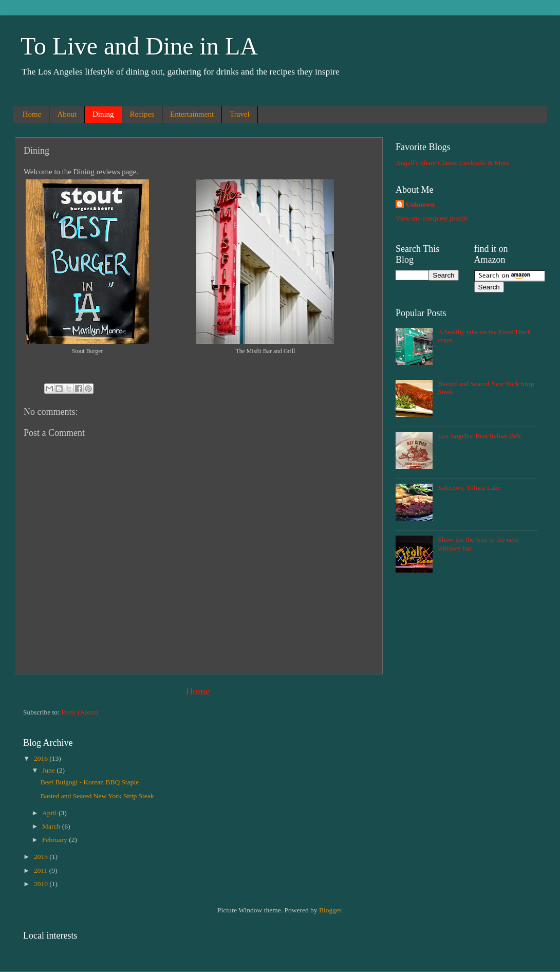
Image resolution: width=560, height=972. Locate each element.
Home (32, 114)
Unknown (420, 204)
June (49, 770)
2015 (42, 857)
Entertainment (192, 114)
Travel (240, 114)
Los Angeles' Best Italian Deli (479, 436)
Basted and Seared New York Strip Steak (97, 796)
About (67, 114)
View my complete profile (432, 218)
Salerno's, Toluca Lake (469, 488)
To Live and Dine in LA (139, 46)
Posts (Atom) (80, 712)
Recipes (142, 114)
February (55, 840)
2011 (42, 870)
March (52, 826)
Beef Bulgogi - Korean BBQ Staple (90, 782)
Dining (103, 114)
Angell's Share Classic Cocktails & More (453, 163)
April (50, 813)
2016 (42, 758)
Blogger (330, 910)
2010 (42, 884)
